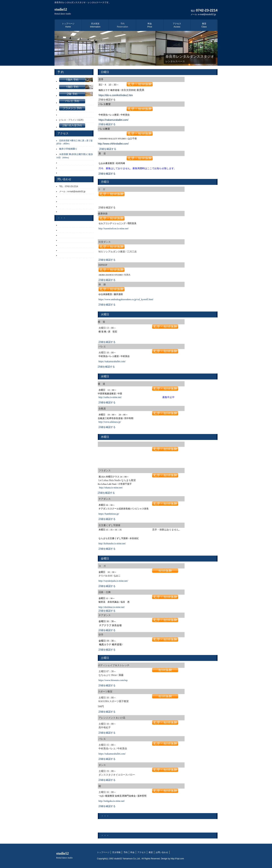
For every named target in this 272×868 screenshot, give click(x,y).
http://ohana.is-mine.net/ (111, 488)
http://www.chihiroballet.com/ (113, 144)
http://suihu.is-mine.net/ (110, 397)
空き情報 (116, 852)
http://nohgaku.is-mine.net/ (112, 801)
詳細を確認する (107, 124)
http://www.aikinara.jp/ (110, 422)
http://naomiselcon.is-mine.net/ (114, 229)
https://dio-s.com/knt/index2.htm (116, 95)
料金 (150, 25)
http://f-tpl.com (177, 859)
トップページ (68, 25)
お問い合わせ (162, 852)
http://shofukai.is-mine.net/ (112, 607)
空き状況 (95, 25)
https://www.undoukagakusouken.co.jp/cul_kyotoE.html (126, 299)
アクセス (177, 25)
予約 (122, 25)
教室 (204, 25)
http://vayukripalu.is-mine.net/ (113, 581)
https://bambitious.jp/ (109, 514)
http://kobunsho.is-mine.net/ (112, 544)
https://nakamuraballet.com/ (114, 120)
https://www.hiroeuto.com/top (113, 680)
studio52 (63, 11)
